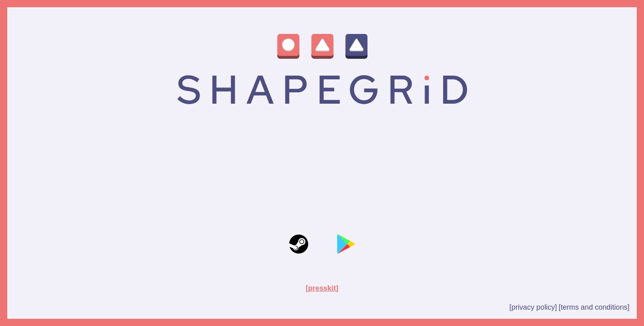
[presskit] (322, 288)
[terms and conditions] (594, 307)
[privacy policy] (533, 307)
